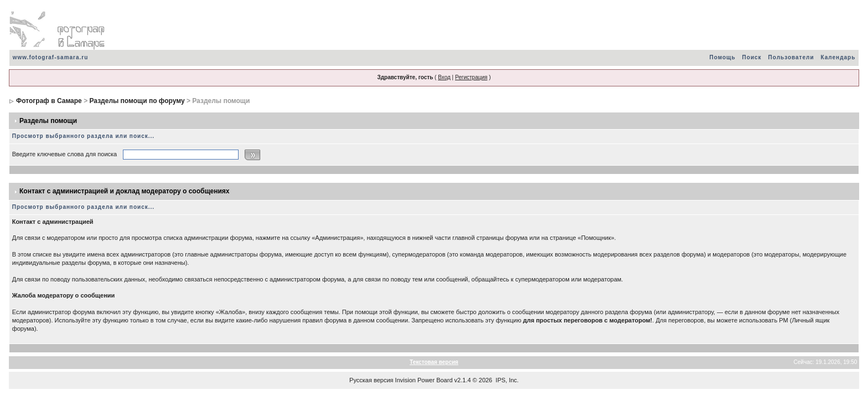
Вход (444, 77)
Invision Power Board (424, 380)
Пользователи (791, 57)
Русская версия (371, 380)
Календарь (838, 57)
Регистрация (471, 77)
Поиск (752, 57)
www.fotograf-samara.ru (51, 57)
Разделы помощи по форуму (137, 101)
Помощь (722, 57)
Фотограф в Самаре (49, 101)
